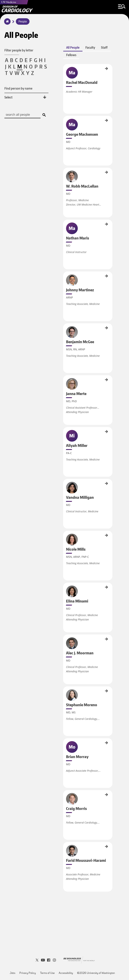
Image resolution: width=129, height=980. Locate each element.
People (23, 22)
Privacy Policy (28, 972)
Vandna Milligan (64, 484)
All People (73, 49)
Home (7, 23)
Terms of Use (47, 972)
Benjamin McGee (64, 330)
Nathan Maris (64, 225)
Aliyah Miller (64, 431)
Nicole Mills (64, 534)
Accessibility (66, 972)
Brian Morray (64, 742)
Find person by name (18, 89)
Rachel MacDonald (64, 71)
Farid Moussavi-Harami (64, 849)
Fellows (71, 56)
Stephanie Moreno (64, 692)
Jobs (12, 972)
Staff (104, 49)
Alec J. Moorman (64, 640)
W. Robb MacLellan (64, 175)
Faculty (90, 49)
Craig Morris (64, 793)
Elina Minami (64, 587)
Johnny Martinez (64, 278)
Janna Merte (64, 380)
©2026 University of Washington (96, 972)
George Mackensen (64, 123)
